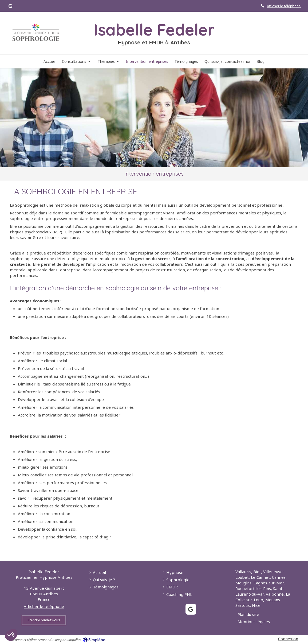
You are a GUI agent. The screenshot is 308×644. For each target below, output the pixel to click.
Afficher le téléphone (284, 6)
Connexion (288, 639)
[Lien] (36, 32)
